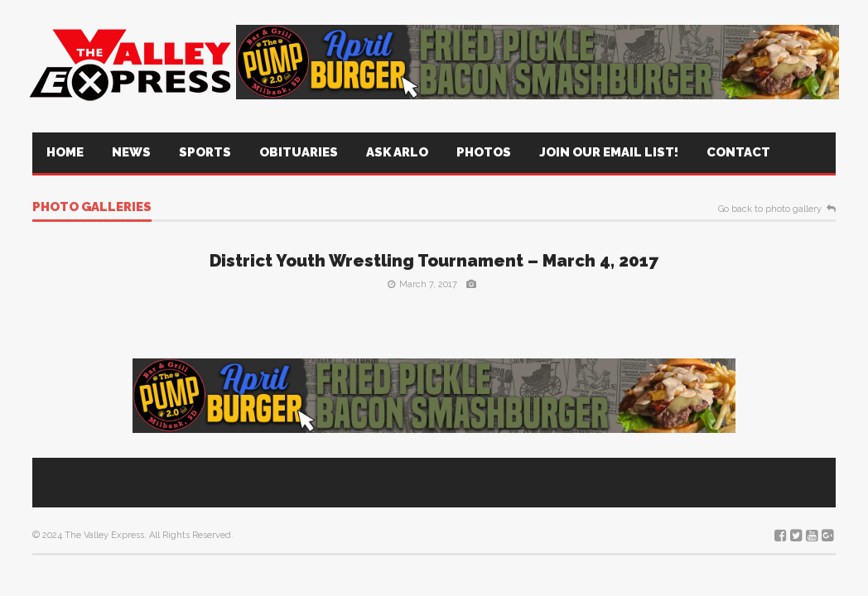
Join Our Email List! (609, 152)
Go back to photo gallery (770, 209)
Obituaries (299, 152)
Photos (484, 152)
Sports (205, 152)
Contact (738, 152)
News (131, 152)
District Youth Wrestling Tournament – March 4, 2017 (434, 261)
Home (65, 152)
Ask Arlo (397, 152)
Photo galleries (92, 208)
